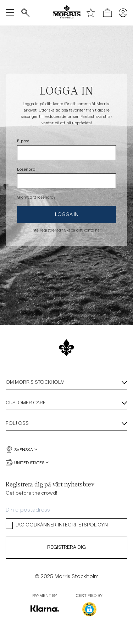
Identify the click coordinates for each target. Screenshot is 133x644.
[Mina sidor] (123, 13)
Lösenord (26, 169)
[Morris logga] (66, 13)
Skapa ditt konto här (83, 230)
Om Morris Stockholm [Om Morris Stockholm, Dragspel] (66, 383)
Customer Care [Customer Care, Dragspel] (66, 403)
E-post (23, 141)
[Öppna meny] (10, 13)
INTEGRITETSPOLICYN (83, 525)
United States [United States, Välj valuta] (27, 462)
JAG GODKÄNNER (57, 525)
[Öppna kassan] (107, 13)
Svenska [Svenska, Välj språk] (21, 450)
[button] (89, 609)
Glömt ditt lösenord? (36, 197)
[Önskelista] (91, 13)
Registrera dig (66, 547)
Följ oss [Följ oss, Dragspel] (66, 424)
